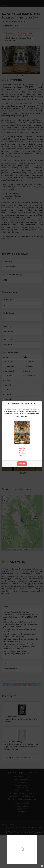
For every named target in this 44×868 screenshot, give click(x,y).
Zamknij (22, 464)
